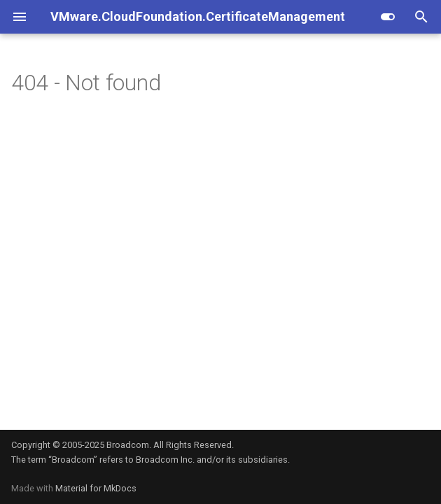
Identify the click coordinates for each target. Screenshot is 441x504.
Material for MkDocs (96, 488)
